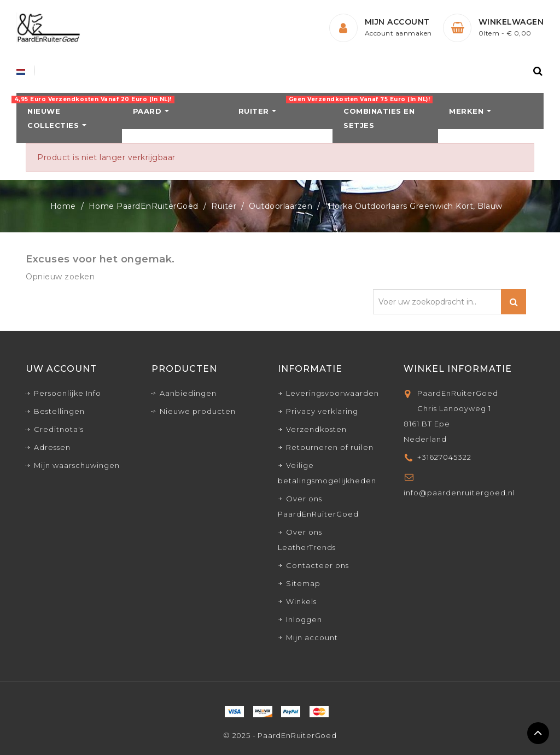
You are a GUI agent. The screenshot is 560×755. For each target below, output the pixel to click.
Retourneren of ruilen (330, 447)
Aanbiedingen (188, 393)
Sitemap (303, 583)
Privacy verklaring (322, 411)
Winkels (301, 601)
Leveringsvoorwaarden (332, 393)
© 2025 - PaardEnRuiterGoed (280, 735)
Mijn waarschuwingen (77, 465)
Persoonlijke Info (68, 393)
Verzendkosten (316, 429)
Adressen (52, 447)
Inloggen (304, 619)
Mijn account (312, 637)
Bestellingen (59, 411)
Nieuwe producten (198, 411)
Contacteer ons (317, 565)
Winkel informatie (458, 369)
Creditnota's (59, 429)
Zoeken (514, 302)
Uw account (61, 369)
